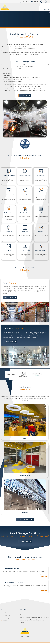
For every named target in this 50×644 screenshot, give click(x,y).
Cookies (28, 634)
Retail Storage (6, 614)
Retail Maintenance (8, 611)
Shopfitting (6, 616)
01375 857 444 (25, 2)
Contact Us (24, 96)
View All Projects (24, 518)
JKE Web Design (37, 642)
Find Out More (9, 296)
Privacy (22, 634)
